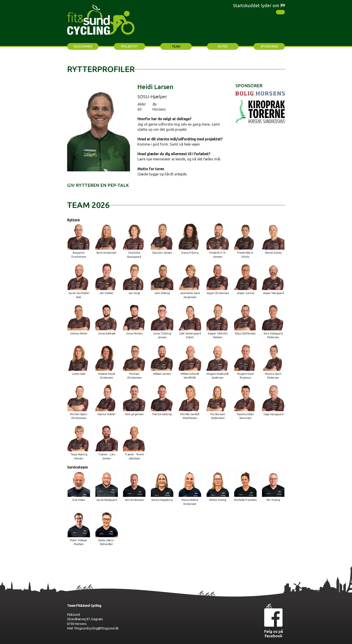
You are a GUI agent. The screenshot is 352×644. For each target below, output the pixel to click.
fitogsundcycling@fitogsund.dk (96, 628)
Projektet (130, 46)
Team (176, 46)
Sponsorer (269, 46)
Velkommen (83, 46)
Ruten (223, 46)
